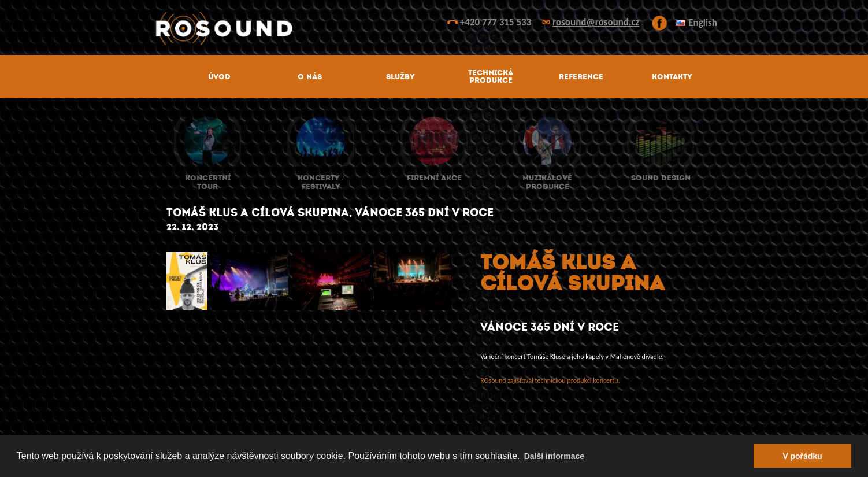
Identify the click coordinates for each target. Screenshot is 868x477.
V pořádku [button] (802, 456)
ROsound (434, 29)
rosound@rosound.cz (596, 22)
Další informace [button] (554, 456)
